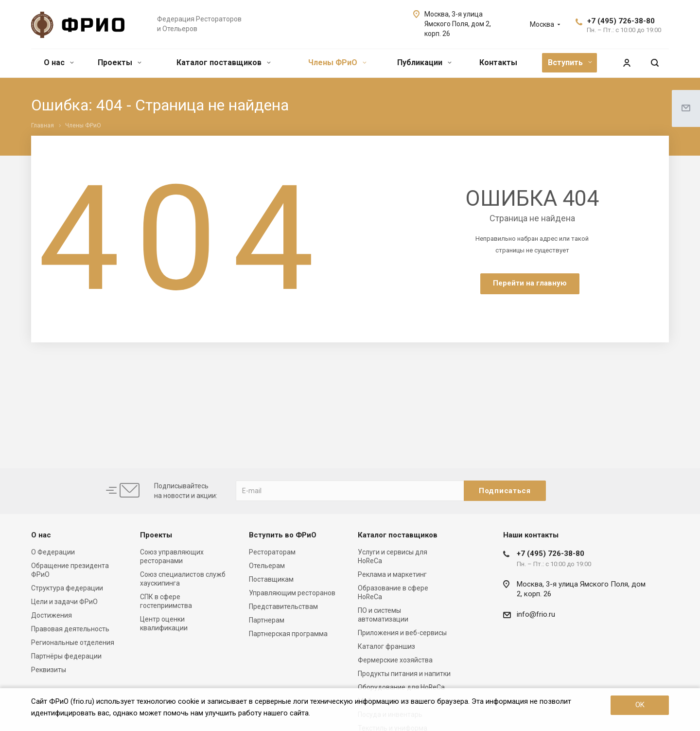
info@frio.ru (536, 614)
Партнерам (267, 620)
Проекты (120, 62)
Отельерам (267, 566)
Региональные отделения (73, 642)
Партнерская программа (288, 634)
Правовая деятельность (70, 629)
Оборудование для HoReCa (401, 687)
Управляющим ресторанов (292, 593)
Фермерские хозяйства (395, 660)
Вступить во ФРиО (283, 535)
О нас (59, 62)
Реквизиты (49, 670)
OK (640, 705)
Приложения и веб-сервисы (402, 633)
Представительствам (283, 606)
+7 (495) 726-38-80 (621, 21)
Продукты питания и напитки (404, 674)
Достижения (52, 615)
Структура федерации (67, 588)
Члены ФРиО (337, 62)
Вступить (570, 62)
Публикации (424, 62)
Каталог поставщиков (224, 62)
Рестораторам (272, 552)
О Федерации (53, 552)
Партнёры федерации (66, 656)
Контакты (498, 62)
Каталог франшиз (386, 646)
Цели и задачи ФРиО (64, 602)
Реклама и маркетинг (392, 574)
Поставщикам (271, 579)
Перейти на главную (530, 283)
